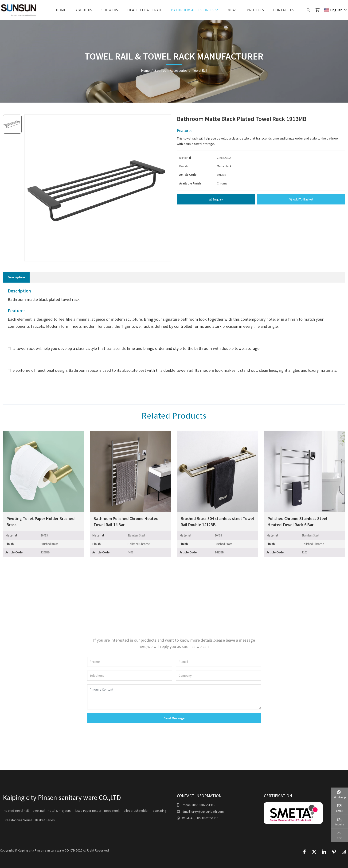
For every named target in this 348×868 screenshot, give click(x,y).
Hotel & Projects (59, 811)
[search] (308, 10)
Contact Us (284, 10)
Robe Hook (112, 811)
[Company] (219, 676)
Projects (255, 10)
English (333, 10)
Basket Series (45, 820)
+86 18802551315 (203, 805)
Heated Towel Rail (145, 10)
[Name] (130, 662)
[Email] (219, 662)
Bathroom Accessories (192, 10)
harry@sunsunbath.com (207, 812)
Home (61, 10)
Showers (110, 10)
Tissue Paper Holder (87, 811)
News (233, 10)
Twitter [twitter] (314, 852)
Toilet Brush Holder (135, 811)
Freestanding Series (18, 820)
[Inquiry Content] (174, 697)
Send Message (174, 718)
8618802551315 (208, 818)
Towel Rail (38, 811)
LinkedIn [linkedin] (324, 852)
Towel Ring (159, 811)
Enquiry (216, 199)
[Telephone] (130, 676)
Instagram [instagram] (344, 852)
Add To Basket (301, 199)
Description (16, 277)
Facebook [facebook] (304, 852)
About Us (84, 10)
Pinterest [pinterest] (334, 852)
